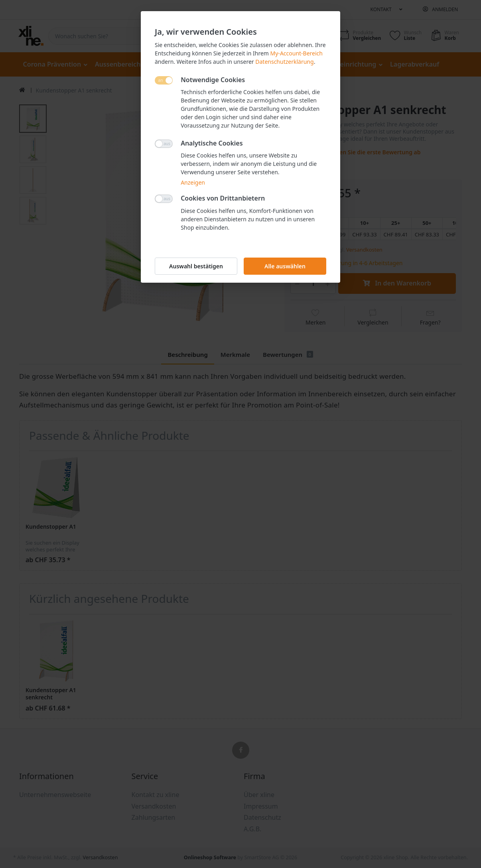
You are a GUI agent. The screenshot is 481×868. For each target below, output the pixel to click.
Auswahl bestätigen (196, 266)
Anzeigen (193, 182)
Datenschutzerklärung (284, 62)
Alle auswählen (285, 266)
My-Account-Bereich (297, 53)
